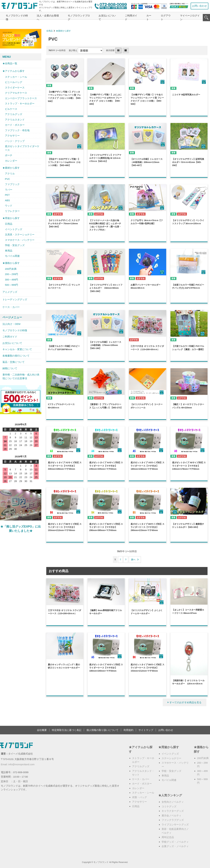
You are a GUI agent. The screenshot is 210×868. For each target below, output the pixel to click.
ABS (7, 200)
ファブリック (12, 184)
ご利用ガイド (131, 17)
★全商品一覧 (10, 63)
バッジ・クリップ (15, 141)
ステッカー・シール (16, 77)
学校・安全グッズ (15, 245)
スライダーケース (15, 88)
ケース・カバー (11, 307)
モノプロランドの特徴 (17, 17)
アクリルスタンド (15, 120)
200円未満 (11, 269)
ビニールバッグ (14, 82)
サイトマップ (146, 730)
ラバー (9, 190)
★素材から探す (63, 31)
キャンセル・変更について (17, 349)
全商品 (49, 31)
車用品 (9, 251)
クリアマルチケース (16, 93)
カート (149, 17)
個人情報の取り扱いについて (102, 730)
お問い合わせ (199, 6)
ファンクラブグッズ (173, 820)
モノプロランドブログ (79, 17)
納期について (10, 368)
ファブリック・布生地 (17, 130)
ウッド (9, 206)
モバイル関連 (12, 256)
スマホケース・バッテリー (20, 240)
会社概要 (42, 730)
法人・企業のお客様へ (48, 17)
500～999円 (11, 285)
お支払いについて (107, 17)
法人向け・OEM (11, 324)
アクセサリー (12, 136)
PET (7, 195)
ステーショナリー (171, 758)
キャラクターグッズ (173, 811)
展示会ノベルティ (171, 815)
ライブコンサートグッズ (175, 825)
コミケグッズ (169, 806)
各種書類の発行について (16, 356)
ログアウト (166, 17)
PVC (7, 179)
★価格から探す (11, 263)
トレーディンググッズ (15, 299)
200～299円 (11, 274)
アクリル (10, 174)
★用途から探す (11, 218)
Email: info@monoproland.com (18, 764)
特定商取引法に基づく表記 (67, 730)
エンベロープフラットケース (21, 98)
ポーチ (9, 155)
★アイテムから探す (14, 71)
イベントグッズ (14, 229)
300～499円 (11, 280)
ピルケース (11, 109)
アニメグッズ (10, 292)
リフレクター (12, 211)
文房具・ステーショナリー (20, 235)
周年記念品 (168, 837)
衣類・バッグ (139, 797)
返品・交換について (14, 362)
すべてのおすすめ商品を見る (185, 702)
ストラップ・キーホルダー (20, 103)
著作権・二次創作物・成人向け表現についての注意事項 (21, 376)
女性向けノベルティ (173, 802)
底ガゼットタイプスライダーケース (22, 148)
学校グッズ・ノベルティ (175, 842)
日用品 (9, 224)
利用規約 (128, 730)
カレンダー (11, 161)
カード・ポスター (15, 125)
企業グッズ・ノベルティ (175, 846)
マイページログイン (190, 17)
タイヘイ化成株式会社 (21, 754)
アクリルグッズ (14, 114)
